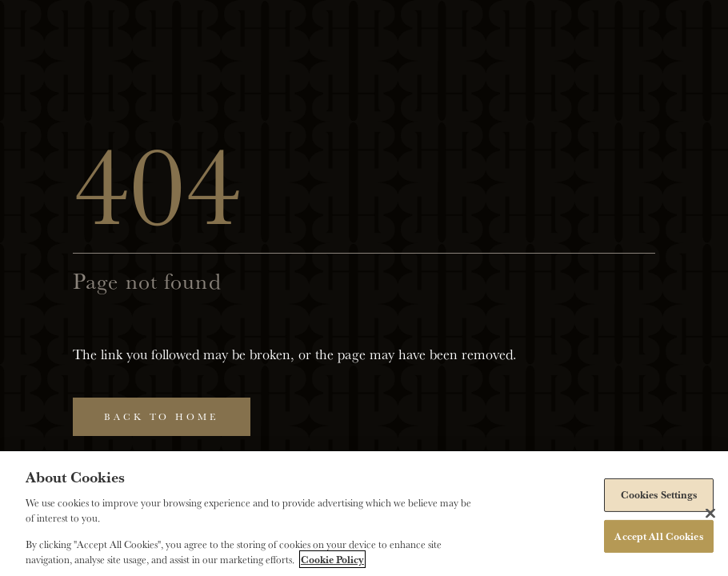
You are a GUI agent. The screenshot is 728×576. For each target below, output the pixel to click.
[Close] (710, 513)
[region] (364, 514)
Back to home (162, 416)
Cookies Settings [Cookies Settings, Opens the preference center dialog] (659, 494)
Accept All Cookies (658, 535)
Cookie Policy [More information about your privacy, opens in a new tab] (332, 559)
